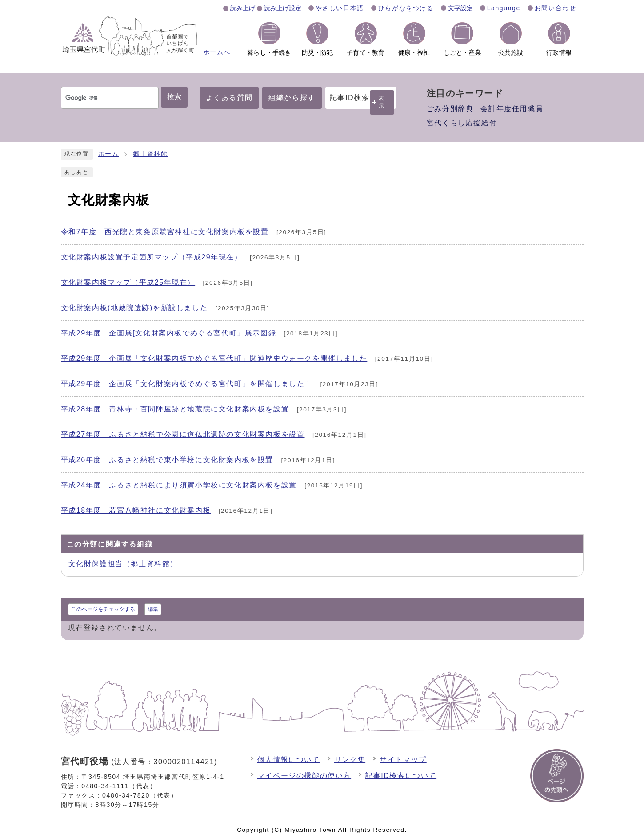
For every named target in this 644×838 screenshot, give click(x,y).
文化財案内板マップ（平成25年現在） (128, 282)
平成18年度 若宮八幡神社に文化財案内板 (136, 510)
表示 (382, 102)
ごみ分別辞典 (450, 109)
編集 (153, 609)
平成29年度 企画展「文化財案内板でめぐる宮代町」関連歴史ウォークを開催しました (214, 358)
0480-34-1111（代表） (119, 786)
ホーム (109, 154)
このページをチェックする (103, 609)
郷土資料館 (150, 154)
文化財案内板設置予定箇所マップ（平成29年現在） (152, 257)
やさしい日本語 (340, 8)
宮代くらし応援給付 (462, 123)
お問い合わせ (556, 8)
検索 (174, 97)
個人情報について (289, 760)
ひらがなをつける (406, 8)
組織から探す (292, 98)
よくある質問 (229, 98)
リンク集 (350, 760)
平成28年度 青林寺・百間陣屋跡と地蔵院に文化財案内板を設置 (175, 409)
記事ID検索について (401, 776)
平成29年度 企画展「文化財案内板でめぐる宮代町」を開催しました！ (187, 384)
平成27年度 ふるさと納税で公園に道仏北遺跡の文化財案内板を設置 (183, 434)
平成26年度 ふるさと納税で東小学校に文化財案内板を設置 (167, 460)
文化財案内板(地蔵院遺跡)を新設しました (134, 308)
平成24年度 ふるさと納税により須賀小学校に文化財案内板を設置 (179, 485)
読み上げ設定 (283, 8)
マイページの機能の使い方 (304, 776)
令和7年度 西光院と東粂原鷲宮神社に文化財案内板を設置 (165, 232)
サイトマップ (403, 760)
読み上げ (243, 8)
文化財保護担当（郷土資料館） (123, 564)
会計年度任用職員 (512, 109)
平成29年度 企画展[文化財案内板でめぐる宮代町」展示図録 (169, 333)
